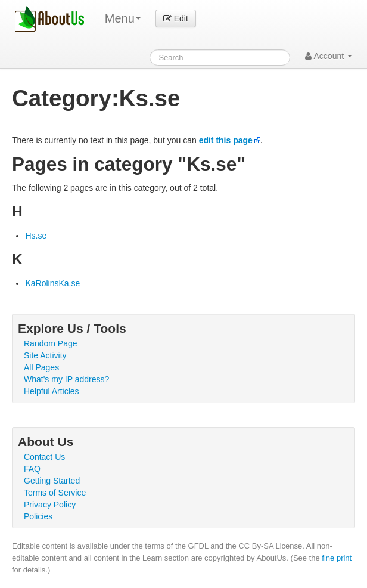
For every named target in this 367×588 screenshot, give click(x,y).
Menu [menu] (123, 18)
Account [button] (329, 56)
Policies (38, 516)
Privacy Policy (50, 505)
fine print (337, 558)
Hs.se (36, 236)
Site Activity (45, 355)
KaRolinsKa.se (52, 283)
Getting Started (52, 481)
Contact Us (44, 457)
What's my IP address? (66, 379)
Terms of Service (55, 493)
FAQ (32, 469)
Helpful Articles (52, 391)
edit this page (226, 140)
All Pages (41, 367)
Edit (176, 18)
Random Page (51, 343)
